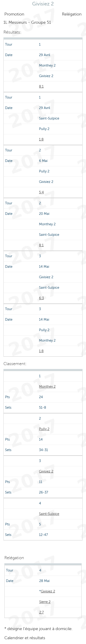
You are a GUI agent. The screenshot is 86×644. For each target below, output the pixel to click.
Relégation (72, 14)
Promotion (14, 14)
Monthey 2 (47, 387)
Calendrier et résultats (25, 638)
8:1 (41, 86)
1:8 (41, 139)
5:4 (41, 192)
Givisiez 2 (46, 471)
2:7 (42, 612)
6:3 (41, 298)
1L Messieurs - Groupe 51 (27, 22)
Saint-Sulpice (49, 514)
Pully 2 (44, 429)
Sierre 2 (45, 602)
